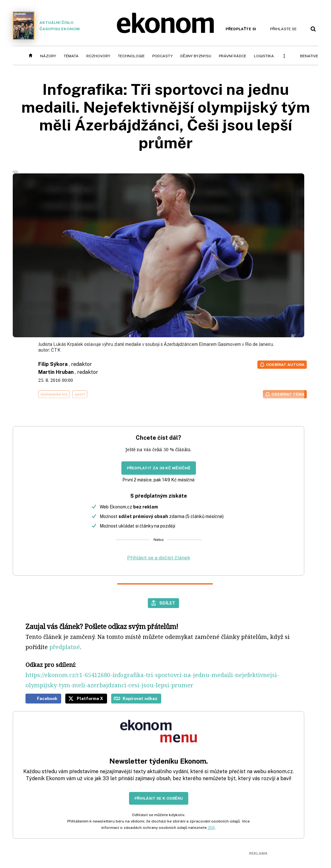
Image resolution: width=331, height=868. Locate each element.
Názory (48, 56)
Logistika (264, 56)
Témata (71, 56)
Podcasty (162, 56)
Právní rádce (233, 56)
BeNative (309, 56)
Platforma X (90, 698)
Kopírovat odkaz (140, 698)
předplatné (65, 647)
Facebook (47, 698)
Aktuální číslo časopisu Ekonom (46, 26)
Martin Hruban (56, 372)
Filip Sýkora (53, 364)
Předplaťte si (241, 29)
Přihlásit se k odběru (159, 798)
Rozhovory (98, 56)
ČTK (56, 350)
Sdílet (167, 603)
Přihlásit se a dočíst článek (159, 558)
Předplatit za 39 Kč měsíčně (159, 468)
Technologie (131, 56)
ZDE (211, 828)
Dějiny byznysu (196, 56)
